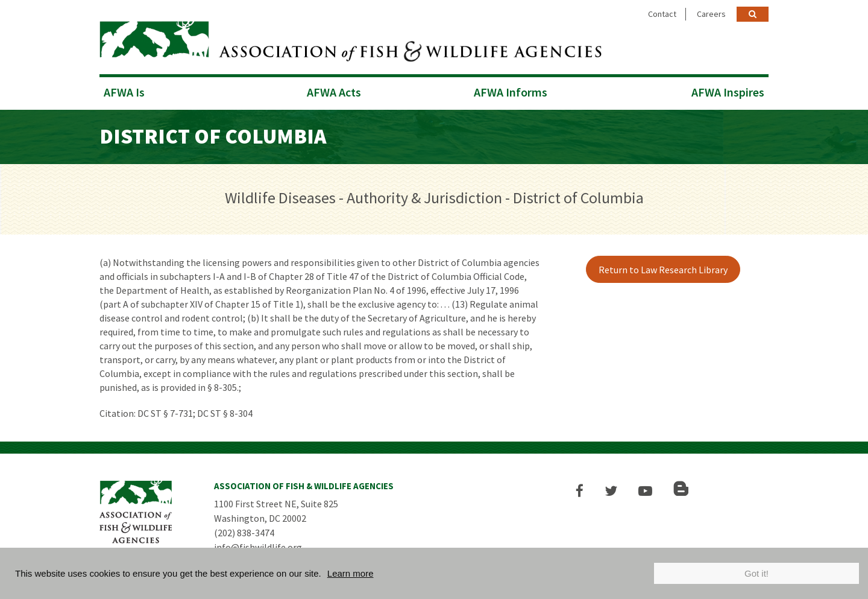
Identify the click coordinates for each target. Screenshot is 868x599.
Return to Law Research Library (663, 270)
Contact (662, 14)
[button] (580, 491)
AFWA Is (124, 92)
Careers (711, 14)
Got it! (756, 573)
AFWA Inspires (728, 92)
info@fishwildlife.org (258, 547)
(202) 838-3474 (244, 533)
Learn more (351, 573)
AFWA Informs (511, 92)
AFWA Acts (334, 92)
